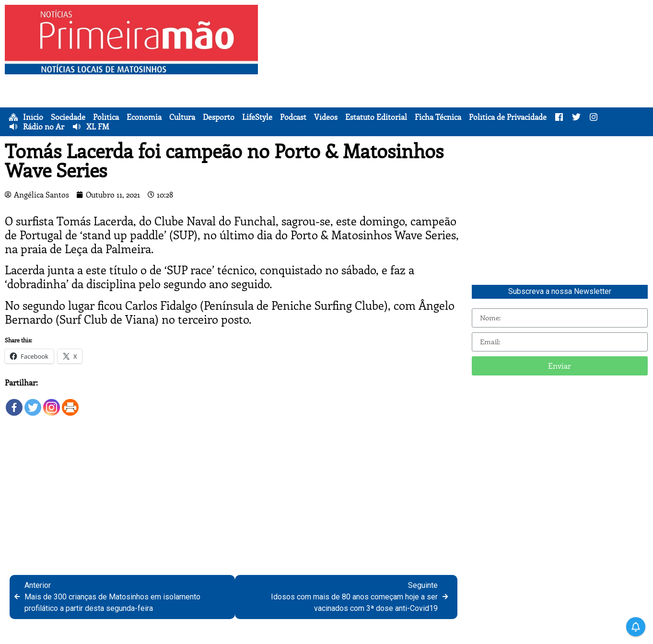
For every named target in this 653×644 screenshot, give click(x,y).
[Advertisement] (458, 72)
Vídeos (326, 117)
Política (106, 117)
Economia (144, 117)
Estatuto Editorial (376, 117)
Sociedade (68, 117)
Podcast (293, 117)
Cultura (182, 117)
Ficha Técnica (438, 117)
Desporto (219, 117)
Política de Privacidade (508, 117)
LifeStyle (257, 117)
